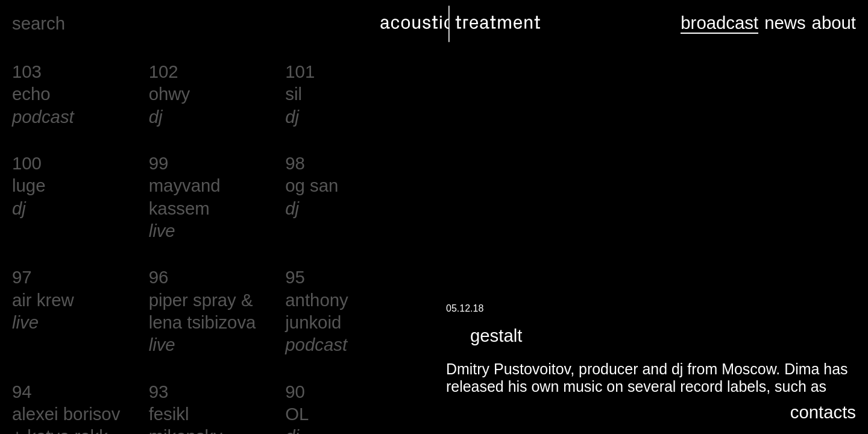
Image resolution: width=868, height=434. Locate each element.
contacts (823, 412)
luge (29, 185)
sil (294, 94)
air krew (43, 300)
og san (312, 185)
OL (297, 414)
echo (31, 94)
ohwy (169, 94)
